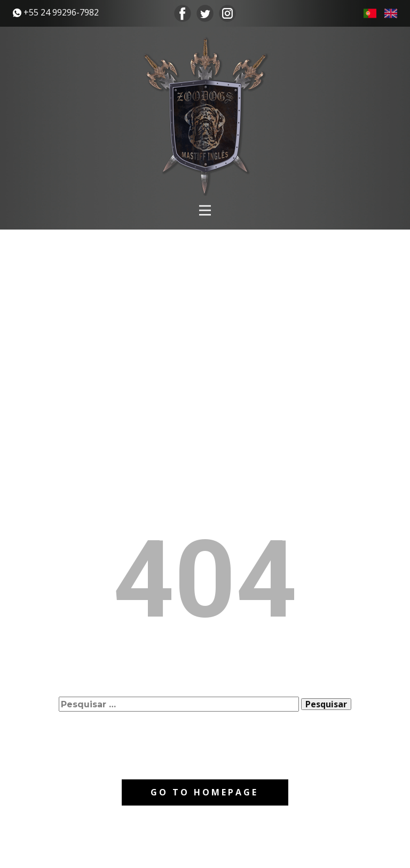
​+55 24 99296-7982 (56, 13)
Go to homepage (204, 792)
